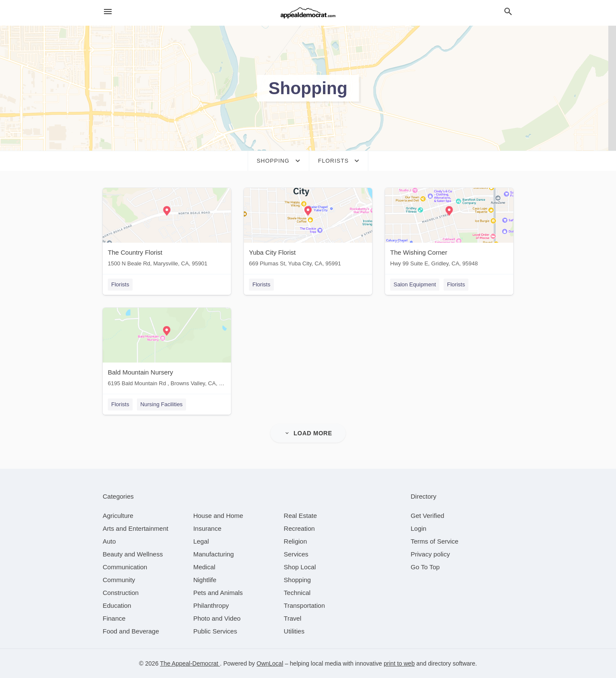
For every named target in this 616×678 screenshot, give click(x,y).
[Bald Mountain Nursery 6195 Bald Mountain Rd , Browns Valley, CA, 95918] (167, 349)
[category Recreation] (299, 528)
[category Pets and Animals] (218, 593)
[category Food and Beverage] (131, 631)
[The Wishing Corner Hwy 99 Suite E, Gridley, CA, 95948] (449, 229)
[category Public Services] (215, 631)
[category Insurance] (207, 528)
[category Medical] (204, 567)
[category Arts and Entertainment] (135, 528)
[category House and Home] (218, 516)
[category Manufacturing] (214, 554)
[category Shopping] (297, 580)
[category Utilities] (294, 631)
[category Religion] (295, 541)
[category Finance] (114, 618)
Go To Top (425, 567)
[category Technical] (297, 593)
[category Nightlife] (205, 580)
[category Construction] (121, 593)
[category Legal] (201, 541)
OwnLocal (270, 663)
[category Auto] (109, 541)
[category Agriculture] (118, 516)
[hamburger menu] (108, 12)
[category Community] (119, 580)
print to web (399, 663)
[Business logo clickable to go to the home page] (308, 13)
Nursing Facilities (161, 404)
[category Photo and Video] (217, 618)
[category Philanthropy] (211, 605)
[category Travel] (292, 618)
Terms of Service (435, 541)
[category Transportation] (304, 605)
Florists (120, 284)
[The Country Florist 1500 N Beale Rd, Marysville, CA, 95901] (167, 229)
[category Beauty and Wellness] (133, 554)
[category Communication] (125, 567)
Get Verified (427, 516)
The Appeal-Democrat (190, 663)
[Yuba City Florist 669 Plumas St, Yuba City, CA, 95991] (308, 229)
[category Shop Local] (300, 567)
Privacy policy (430, 554)
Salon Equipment (415, 284)
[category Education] (117, 605)
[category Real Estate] (300, 516)
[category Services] (296, 554)
